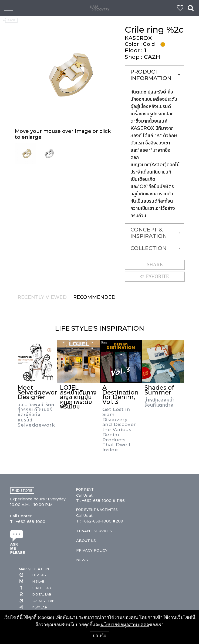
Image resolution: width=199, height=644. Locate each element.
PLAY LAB (33, 607)
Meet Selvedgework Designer (39, 392)
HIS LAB (32, 581)
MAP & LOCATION (34, 569)
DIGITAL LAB (35, 594)
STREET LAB (35, 588)
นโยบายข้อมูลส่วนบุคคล (125, 625)
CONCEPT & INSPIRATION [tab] (156, 233)
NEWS (82, 560)
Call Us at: (85, 515)
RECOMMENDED (94, 297)
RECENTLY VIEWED (42, 297)
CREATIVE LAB (37, 601)
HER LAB (32, 575)
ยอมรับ (100, 636)
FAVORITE (155, 276)
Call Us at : (85, 495)
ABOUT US (86, 541)
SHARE (155, 265)
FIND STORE (22, 491)
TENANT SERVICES (94, 531)
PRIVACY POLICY (92, 550)
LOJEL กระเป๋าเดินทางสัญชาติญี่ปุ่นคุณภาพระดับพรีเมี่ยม (78, 397)
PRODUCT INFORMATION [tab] (156, 75)
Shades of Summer (159, 390)
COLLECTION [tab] (156, 248)
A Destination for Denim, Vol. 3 (120, 395)
